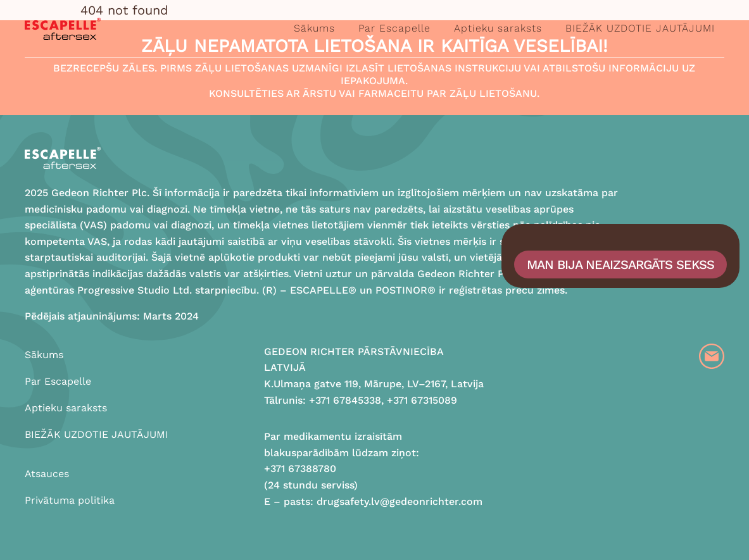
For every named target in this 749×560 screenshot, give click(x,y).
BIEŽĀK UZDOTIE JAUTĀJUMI (640, 28)
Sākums (314, 28)
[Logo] (63, 29)
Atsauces (47, 474)
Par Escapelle (394, 28)
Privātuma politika (70, 500)
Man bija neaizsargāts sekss (620, 264)
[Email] (712, 356)
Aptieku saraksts (498, 28)
